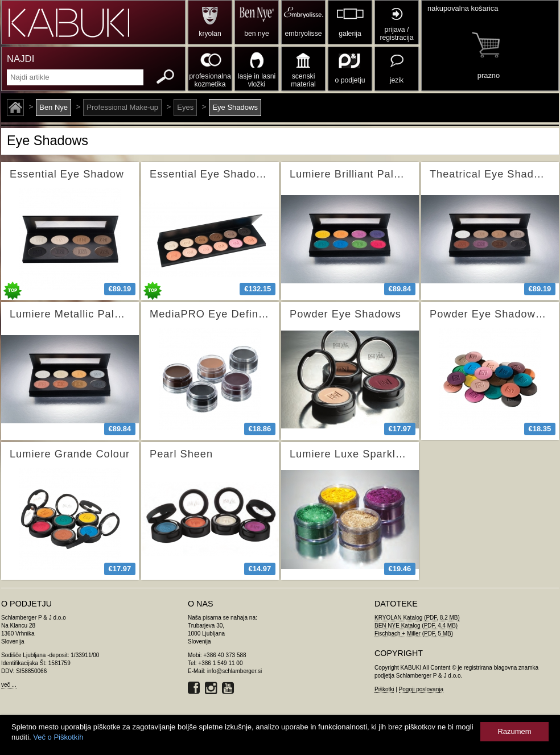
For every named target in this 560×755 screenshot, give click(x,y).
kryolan (210, 34)
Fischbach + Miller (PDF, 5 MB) (414, 634)
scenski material (303, 80)
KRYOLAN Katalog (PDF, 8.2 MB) (417, 618)
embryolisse (303, 34)
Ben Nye (53, 107)
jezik (397, 80)
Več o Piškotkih (58, 737)
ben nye (256, 34)
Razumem (514, 731)
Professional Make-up (122, 107)
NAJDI (20, 59)
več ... (9, 685)
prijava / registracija (396, 34)
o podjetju (350, 80)
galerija (350, 34)
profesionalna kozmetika (210, 80)
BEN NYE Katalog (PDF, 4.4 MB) (416, 626)
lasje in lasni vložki (257, 80)
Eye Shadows (235, 107)
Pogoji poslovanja (421, 689)
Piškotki (384, 689)
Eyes (185, 107)
